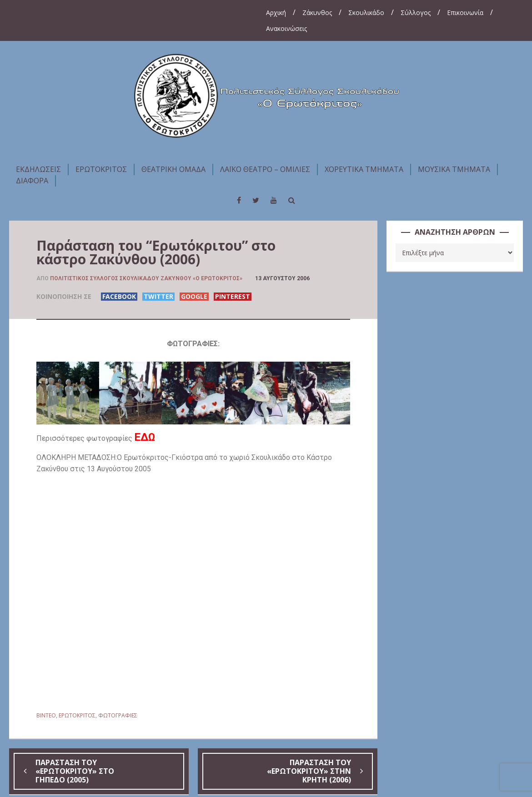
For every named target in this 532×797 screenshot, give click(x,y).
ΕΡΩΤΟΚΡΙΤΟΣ (101, 169)
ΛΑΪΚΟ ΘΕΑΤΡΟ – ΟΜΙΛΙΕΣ (265, 169)
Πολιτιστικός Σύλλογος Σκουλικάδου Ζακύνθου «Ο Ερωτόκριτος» (146, 278)
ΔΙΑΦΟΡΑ (32, 181)
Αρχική (276, 13)
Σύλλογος (416, 13)
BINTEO (46, 715)
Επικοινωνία (465, 13)
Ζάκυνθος (317, 13)
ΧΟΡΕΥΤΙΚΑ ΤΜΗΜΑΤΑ (364, 169)
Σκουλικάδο (366, 13)
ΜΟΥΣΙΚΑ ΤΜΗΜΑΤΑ (454, 169)
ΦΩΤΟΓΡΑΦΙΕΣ (118, 715)
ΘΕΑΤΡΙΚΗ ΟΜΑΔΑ (173, 169)
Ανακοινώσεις (286, 28)
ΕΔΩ (145, 437)
